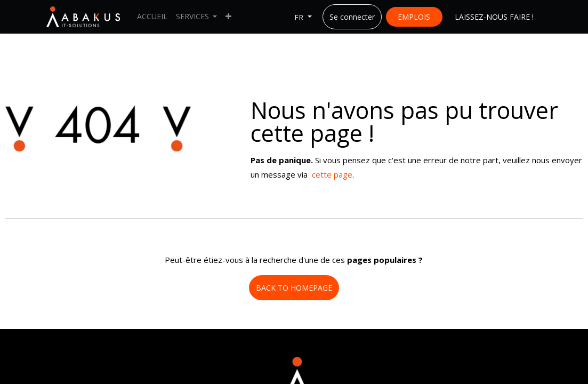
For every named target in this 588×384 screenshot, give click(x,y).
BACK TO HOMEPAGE (294, 288)
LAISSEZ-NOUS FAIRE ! (494, 17)
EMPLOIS (414, 17)
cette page (332, 174)
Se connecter (352, 17)
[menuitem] (152, 17)
